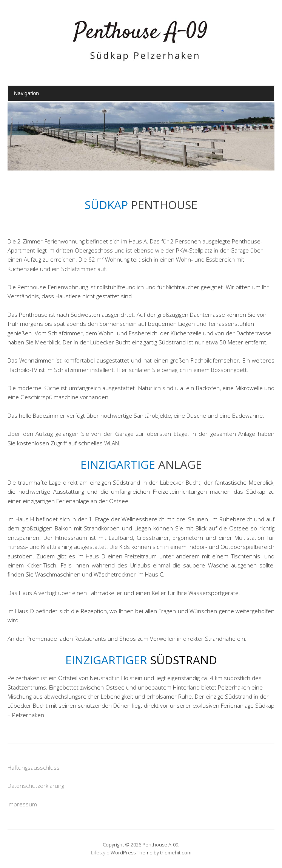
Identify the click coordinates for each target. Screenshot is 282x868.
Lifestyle (100, 852)
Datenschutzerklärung (36, 786)
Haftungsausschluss (34, 767)
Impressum (22, 804)
